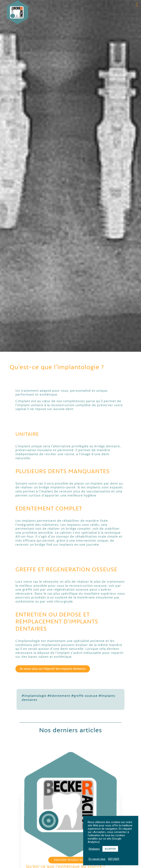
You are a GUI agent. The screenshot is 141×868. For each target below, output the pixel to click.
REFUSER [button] (114, 859)
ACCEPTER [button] (110, 849)
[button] (137, 4)
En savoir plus (97, 859)
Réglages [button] (94, 849)
